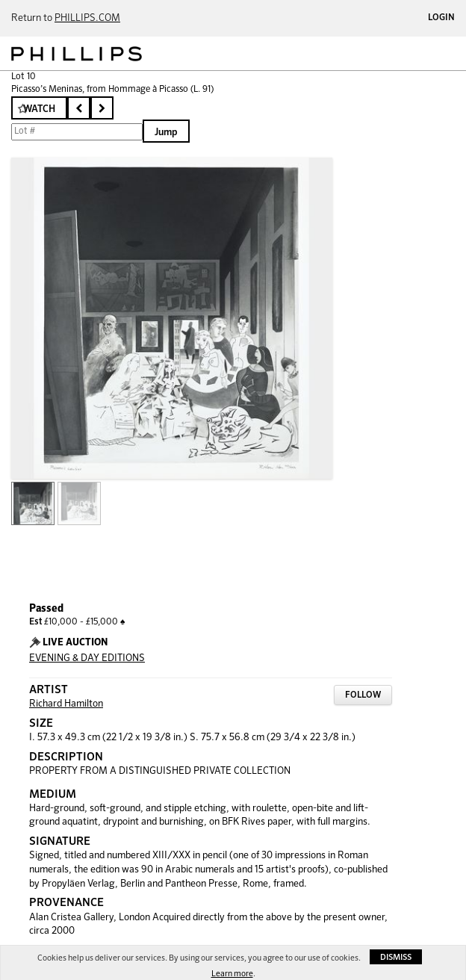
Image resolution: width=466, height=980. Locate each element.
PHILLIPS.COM (87, 18)
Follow (363, 695)
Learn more (232, 974)
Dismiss (396, 957)
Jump (166, 133)
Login (441, 18)
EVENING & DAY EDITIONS (87, 658)
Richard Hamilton (66, 704)
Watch (39, 109)
